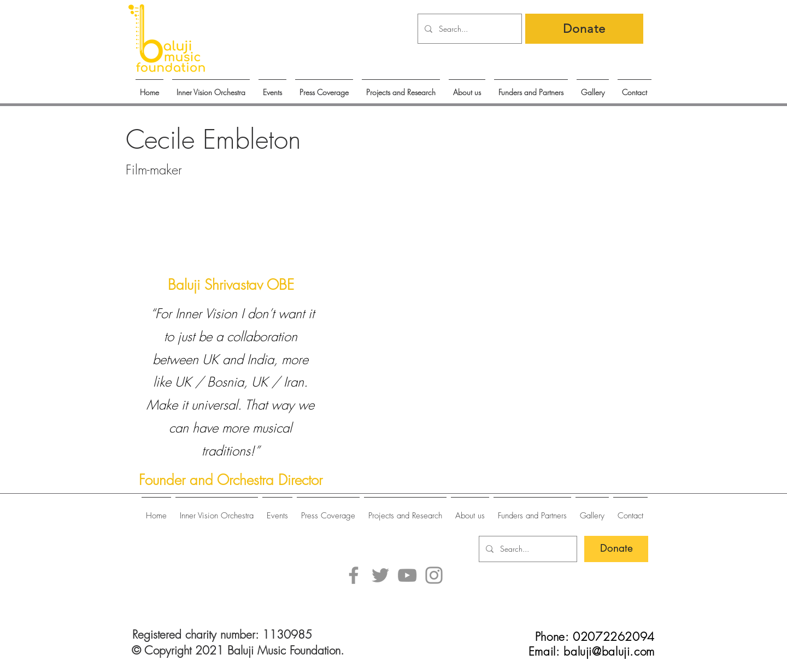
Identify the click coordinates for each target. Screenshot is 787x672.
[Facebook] (354, 575)
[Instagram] (434, 575)
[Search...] (469, 29)
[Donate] (584, 29)
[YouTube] (407, 575)
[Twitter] (380, 575)
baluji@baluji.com (609, 651)
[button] (272, 87)
